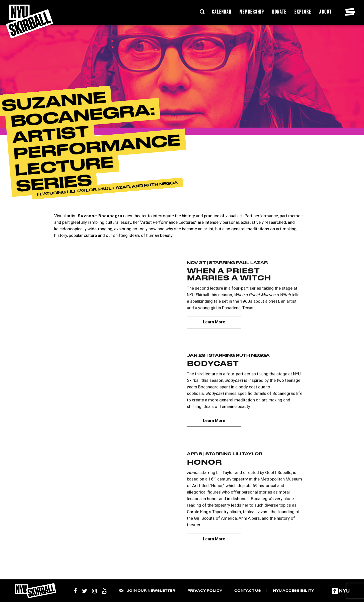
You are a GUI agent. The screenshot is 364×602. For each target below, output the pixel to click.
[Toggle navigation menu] (350, 12)
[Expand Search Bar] (202, 12)
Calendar (222, 11)
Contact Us (248, 590)
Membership (252, 11)
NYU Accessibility (294, 590)
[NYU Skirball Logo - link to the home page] (29, 22)
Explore (303, 11)
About (325, 11)
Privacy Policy (205, 590)
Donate (279, 11)
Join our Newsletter (151, 590)
